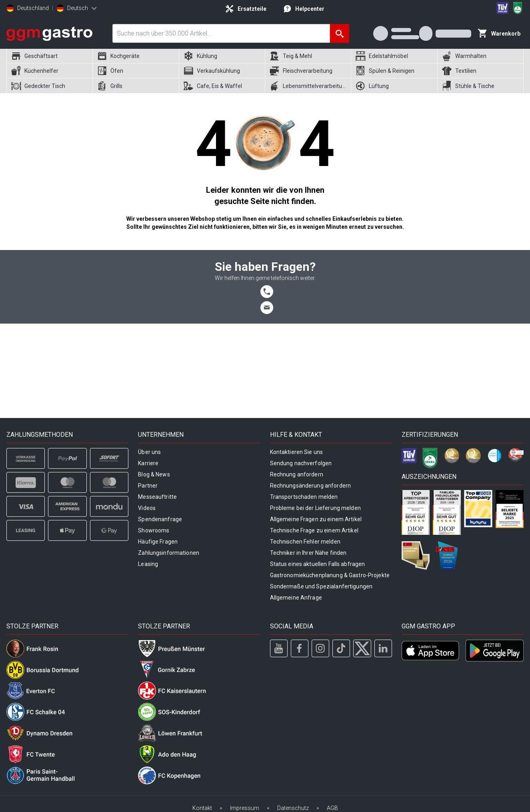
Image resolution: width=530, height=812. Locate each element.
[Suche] (340, 33)
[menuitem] (49, 56)
